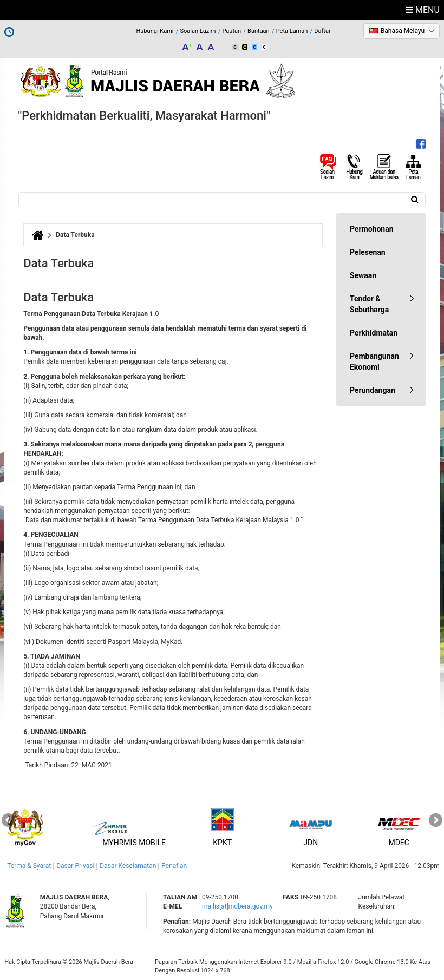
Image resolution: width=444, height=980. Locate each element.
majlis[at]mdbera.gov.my (237, 906)
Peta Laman (292, 31)
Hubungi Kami (155, 31)
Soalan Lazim (198, 31)
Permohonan (372, 229)
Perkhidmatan (374, 333)
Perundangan (373, 390)
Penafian (174, 866)
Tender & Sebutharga (369, 304)
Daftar (322, 31)
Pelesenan (368, 252)
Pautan (231, 31)
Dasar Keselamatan (128, 866)
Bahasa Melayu (403, 31)
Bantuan (259, 31)
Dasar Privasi (75, 866)
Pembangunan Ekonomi (374, 361)
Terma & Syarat (29, 866)
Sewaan (363, 275)
